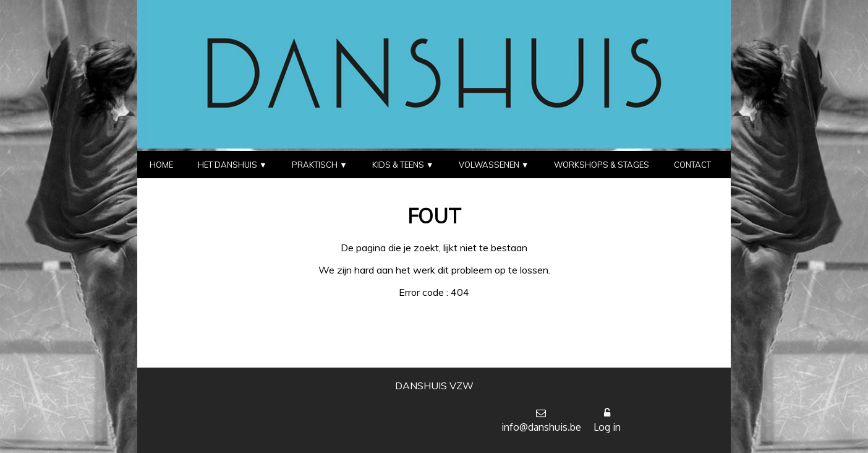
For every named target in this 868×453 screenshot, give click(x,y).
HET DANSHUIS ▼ (232, 165)
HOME (161, 165)
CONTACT (692, 165)
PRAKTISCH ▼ (320, 165)
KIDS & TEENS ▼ (403, 165)
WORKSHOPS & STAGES (602, 165)
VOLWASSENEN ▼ (494, 165)
